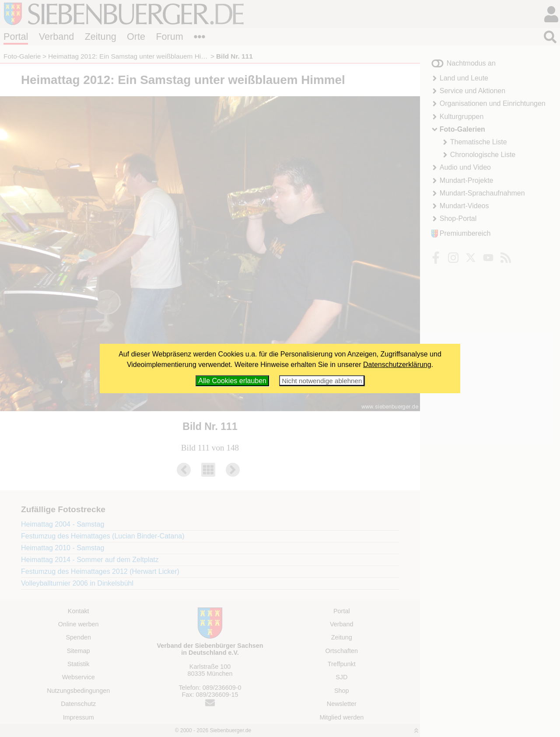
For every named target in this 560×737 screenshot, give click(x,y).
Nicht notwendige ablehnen (322, 381)
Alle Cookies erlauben (232, 381)
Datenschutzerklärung (397, 365)
